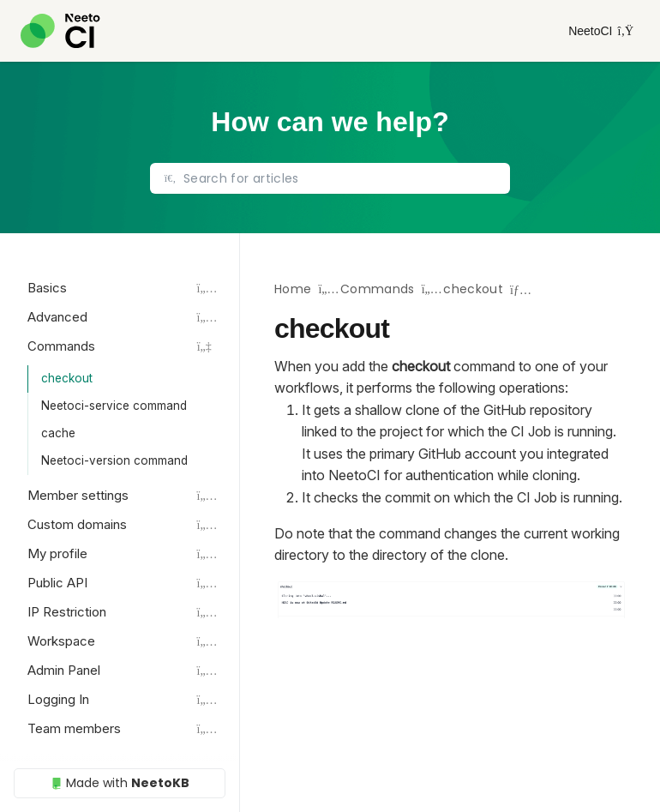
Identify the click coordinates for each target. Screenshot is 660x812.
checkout (67, 378)
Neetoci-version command (114, 460)
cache (58, 433)
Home (293, 289)
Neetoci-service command (114, 406)
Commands (378, 289)
